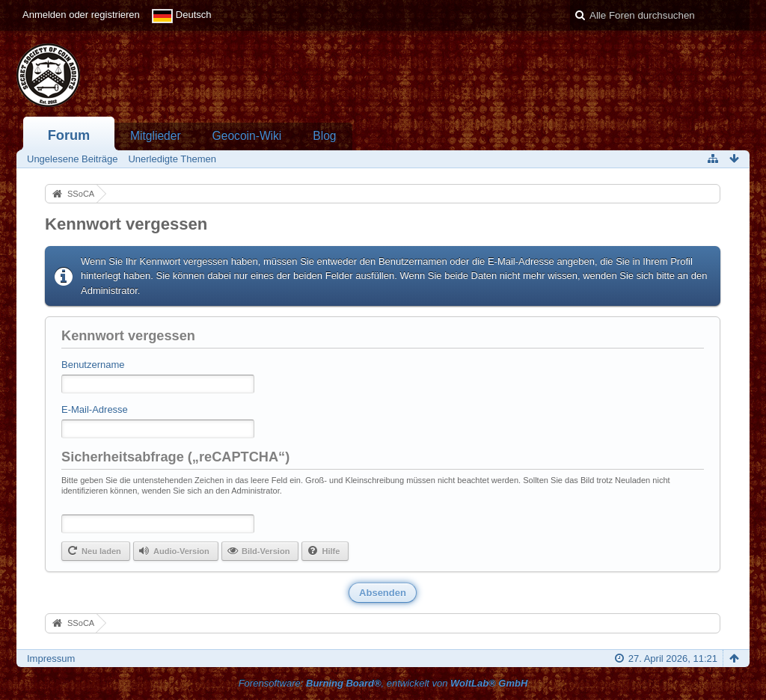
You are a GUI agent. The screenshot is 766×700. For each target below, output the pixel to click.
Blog (324, 136)
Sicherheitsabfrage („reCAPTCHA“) (175, 457)
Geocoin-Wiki (247, 136)
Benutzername (93, 365)
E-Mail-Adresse (95, 409)
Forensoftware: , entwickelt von (383, 683)
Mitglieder (156, 136)
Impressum (51, 658)
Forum (69, 135)
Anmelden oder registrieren (81, 15)
